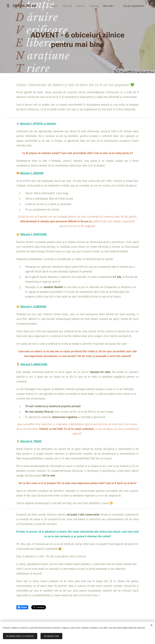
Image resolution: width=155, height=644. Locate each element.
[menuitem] (55, 6)
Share (22, 607)
